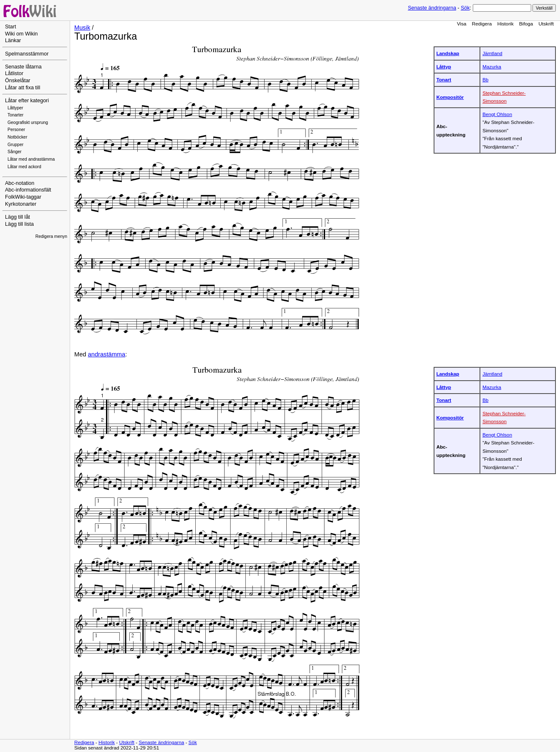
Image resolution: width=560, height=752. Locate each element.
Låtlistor (14, 73)
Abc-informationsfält (28, 190)
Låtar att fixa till (23, 88)
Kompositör (450, 97)
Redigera (482, 24)
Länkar (13, 40)
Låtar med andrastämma (31, 159)
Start (10, 27)
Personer (16, 130)
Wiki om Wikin (21, 34)
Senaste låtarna (23, 67)
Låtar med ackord (24, 167)
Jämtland (492, 53)
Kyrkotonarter (21, 204)
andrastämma (107, 354)
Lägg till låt (18, 217)
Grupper (15, 145)
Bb (485, 79)
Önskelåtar (18, 81)
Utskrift (546, 24)
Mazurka (492, 67)
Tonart (444, 79)
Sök (465, 8)
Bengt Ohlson (497, 114)
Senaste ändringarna (432, 8)
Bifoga (526, 24)
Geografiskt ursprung (28, 122)
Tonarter (15, 115)
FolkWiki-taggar (23, 197)
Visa (462, 24)
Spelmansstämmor (27, 54)
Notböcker (17, 137)
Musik (82, 28)
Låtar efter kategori (27, 101)
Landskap (448, 53)
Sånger (15, 152)
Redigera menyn (51, 236)
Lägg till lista (19, 224)
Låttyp (444, 67)
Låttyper (15, 108)
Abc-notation (20, 183)
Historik (506, 24)
